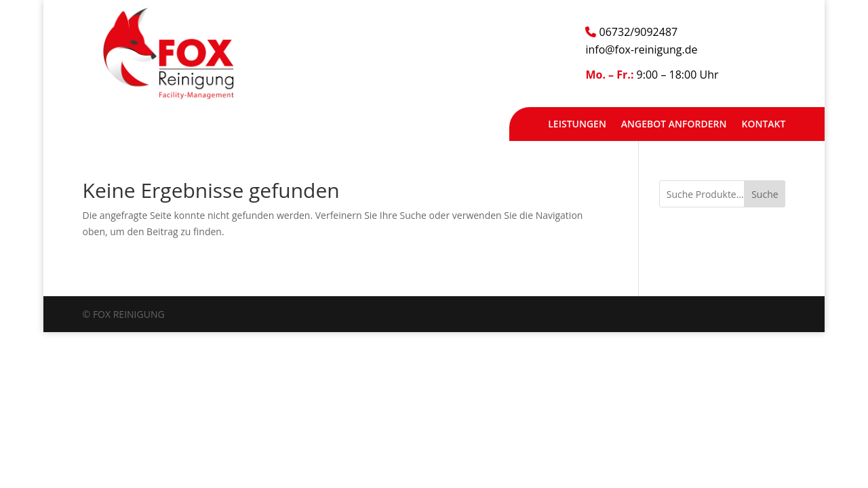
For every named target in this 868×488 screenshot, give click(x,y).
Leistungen (577, 125)
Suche (765, 194)
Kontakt (763, 125)
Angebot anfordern (674, 125)
